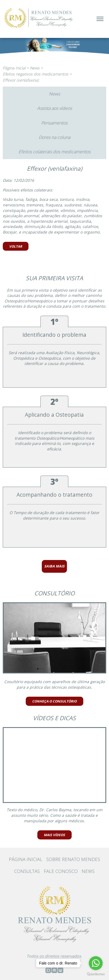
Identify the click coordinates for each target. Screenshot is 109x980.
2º (54, 402)
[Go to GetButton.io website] (96, 974)
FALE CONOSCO (61, 871)
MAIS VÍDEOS (54, 835)
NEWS (88, 871)
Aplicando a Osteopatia (54, 415)
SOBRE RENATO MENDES (73, 859)
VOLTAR (16, 246)
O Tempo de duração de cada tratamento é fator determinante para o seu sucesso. (54, 515)
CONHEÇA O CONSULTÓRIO (54, 701)
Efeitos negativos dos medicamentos (36, 74)
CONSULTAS (27, 871)
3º (54, 482)
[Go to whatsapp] (96, 963)
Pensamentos (54, 123)
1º (54, 322)
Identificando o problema (54, 335)
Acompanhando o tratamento (54, 495)
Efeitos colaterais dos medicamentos (54, 152)
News (35, 68)
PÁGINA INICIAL (26, 859)
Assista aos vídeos (54, 108)
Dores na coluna (54, 137)
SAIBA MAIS (54, 566)
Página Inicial (14, 68)
